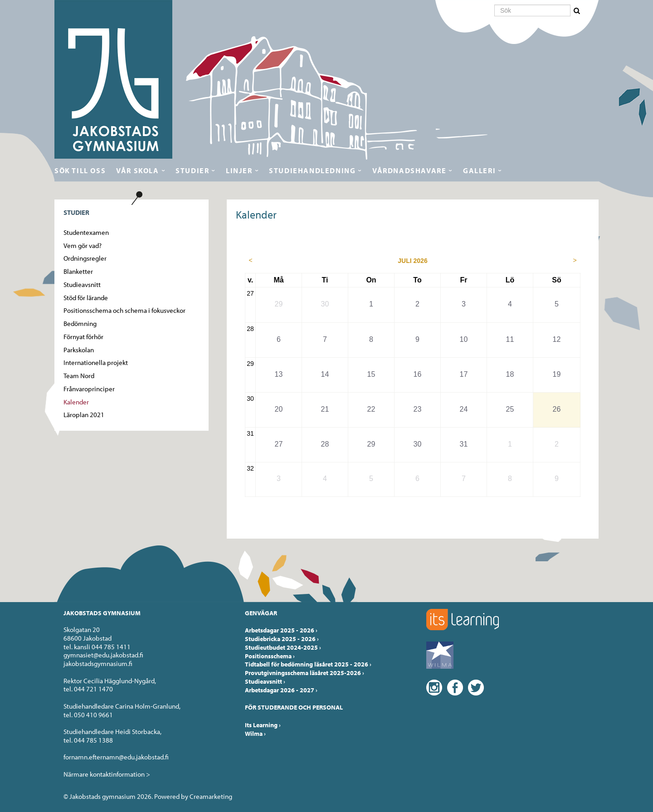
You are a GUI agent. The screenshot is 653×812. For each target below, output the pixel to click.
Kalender (76, 402)
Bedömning (80, 323)
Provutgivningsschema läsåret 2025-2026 (305, 673)
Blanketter (78, 271)
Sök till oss (80, 170)
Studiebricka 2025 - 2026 (282, 639)
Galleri (479, 170)
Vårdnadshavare (409, 170)
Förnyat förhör (83, 337)
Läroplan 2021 (84, 415)
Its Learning (263, 725)
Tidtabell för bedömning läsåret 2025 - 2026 (308, 664)
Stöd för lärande (86, 298)
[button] (578, 11)
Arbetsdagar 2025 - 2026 (281, 630)
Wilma (255, 734)
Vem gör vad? (83, 246)
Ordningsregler (85, 258)
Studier (192, 170)
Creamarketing (211, 796)
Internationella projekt (96, 362)
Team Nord (79, 376)
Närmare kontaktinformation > (107, 774)
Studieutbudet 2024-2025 (283, 647)
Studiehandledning (312, 170)
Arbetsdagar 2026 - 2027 (281, 690)
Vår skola (137, 170)
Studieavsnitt (82, 284)
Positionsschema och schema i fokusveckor (124, 310)
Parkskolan (79, 350)
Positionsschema (270, 656)
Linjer (239, 170)
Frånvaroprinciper (89, 389)
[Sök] (532, 10)
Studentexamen (86, 232)
